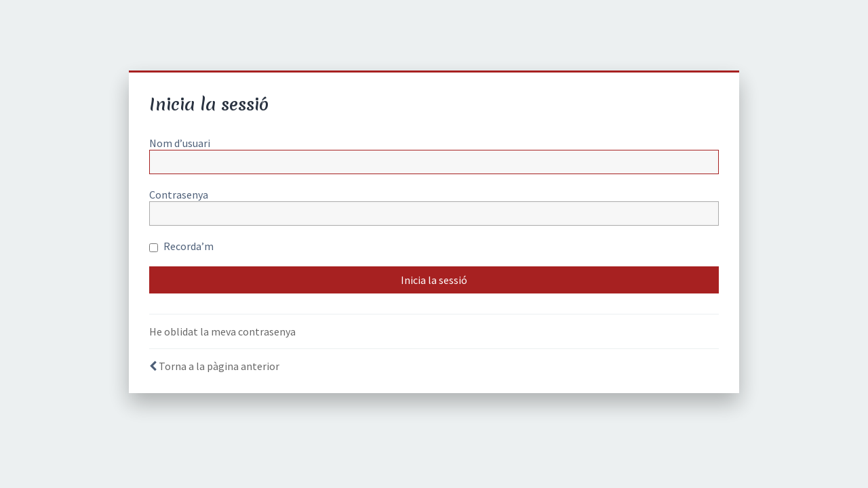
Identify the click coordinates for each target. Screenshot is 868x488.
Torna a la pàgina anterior (219, 366)
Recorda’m (181, 246)
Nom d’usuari (180, 143)
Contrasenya (179, 195)
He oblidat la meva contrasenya (222, 331)
